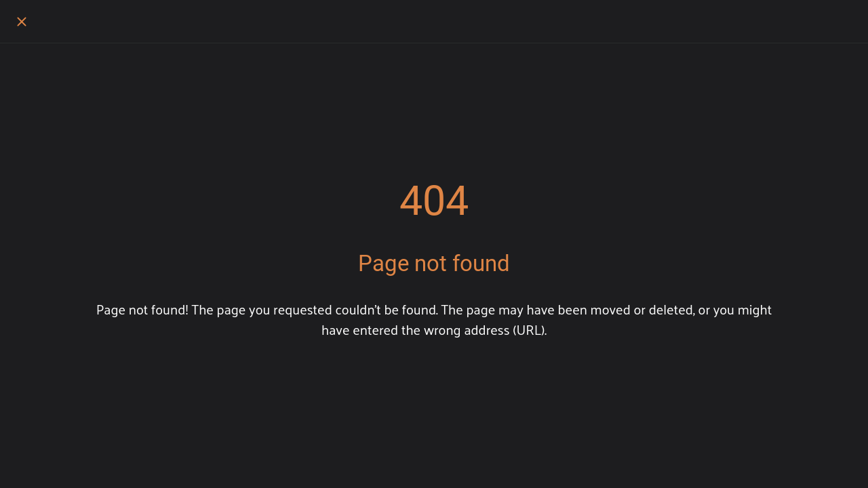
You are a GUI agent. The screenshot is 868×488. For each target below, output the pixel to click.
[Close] (22, 22)
